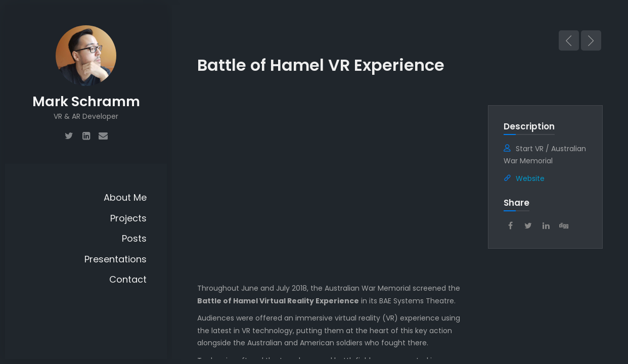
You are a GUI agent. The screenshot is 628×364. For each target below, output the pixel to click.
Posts (134, 238)
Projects (128, 218)
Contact (128, 279)
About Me (125, 197)
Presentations (116, 259)
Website (530, 178)
